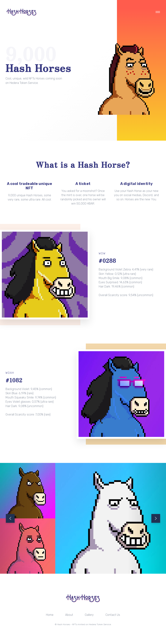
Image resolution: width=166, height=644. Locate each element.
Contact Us (113, 615)
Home (50, 615)
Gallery (89, 615)
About (69, 615)
